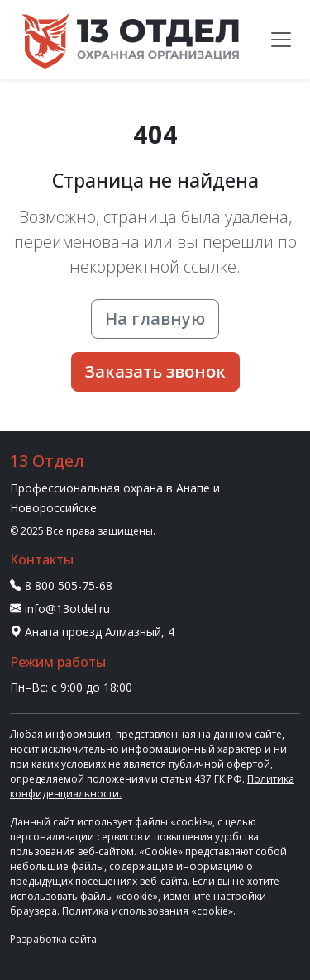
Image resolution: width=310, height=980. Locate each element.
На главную (155, 319)
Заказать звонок (155, 371)
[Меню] (281, 40)
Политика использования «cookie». (149, 911)
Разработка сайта (53, 939)
